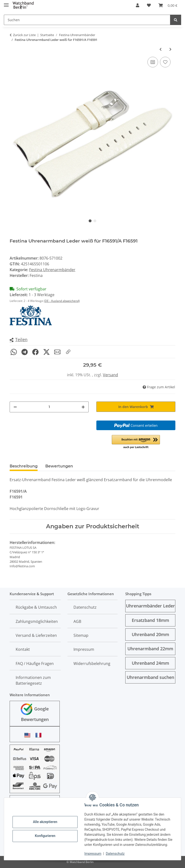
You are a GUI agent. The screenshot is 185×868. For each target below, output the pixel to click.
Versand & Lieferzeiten (36, 635)
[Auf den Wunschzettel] (165, 62)
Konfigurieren (45, 836)
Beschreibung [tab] (24, 466)
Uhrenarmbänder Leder (150, 606)
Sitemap (81, 635)
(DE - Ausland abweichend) (62, 301)
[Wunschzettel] (149, 5)
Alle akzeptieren (45, 822)
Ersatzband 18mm (150, 620)
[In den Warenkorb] (136, 407)
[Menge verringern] (15, 407)
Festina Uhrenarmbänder (52, 270)
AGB (77, 621)
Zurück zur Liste (24, 35)
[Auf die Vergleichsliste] (153, 62)
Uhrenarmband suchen (150, 677)
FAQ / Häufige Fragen (35, 664)
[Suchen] (87, 20)
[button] (138, 5)
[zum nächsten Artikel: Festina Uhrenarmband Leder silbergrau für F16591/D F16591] (170, 49)
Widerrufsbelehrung (92, 664)
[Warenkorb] (168, 5)
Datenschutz (115, 854)
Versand (110, 375)
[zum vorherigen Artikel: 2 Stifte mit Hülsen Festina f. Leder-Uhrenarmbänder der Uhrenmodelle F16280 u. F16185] (161, 49)
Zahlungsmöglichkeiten (37, 621)
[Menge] (49, 407)
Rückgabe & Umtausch (36, 607)
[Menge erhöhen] (83, 407)
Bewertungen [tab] (59, 466)
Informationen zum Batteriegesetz (33, 680)
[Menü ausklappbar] (6, 3)
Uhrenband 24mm (150, 663)
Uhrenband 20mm (150, 634)
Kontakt (23, 649)
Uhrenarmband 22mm (150, 649)
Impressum (93, 854)
